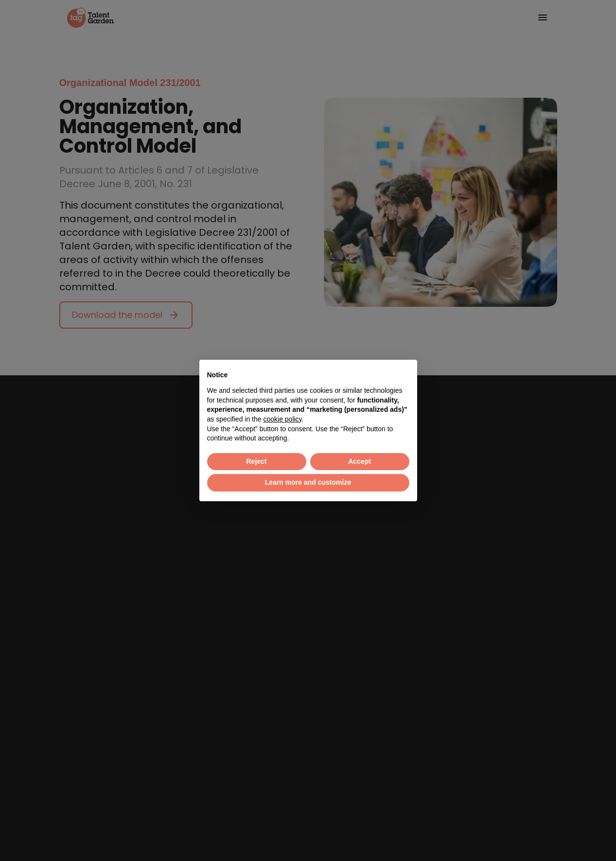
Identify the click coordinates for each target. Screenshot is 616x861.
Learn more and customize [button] (308, 482)
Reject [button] (256, 461)
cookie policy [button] (282, 419)
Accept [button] (360, 461)
